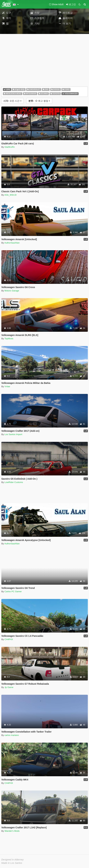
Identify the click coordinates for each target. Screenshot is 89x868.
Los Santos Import (13, 434)
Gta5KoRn (10, 147)
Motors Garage (12, 291)
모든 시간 (12, 101)
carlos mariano (12, 735)
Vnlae (7, 386)
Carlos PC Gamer (13, 591)
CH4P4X (9, 639)
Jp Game (9, 687)
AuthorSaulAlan (12, 243)
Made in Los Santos (12, 863)
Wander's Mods (12, 831)
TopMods (9, 339)
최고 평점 (39, 101)
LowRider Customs (14, 482)
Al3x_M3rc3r (10, 195)
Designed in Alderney (13, 860)
